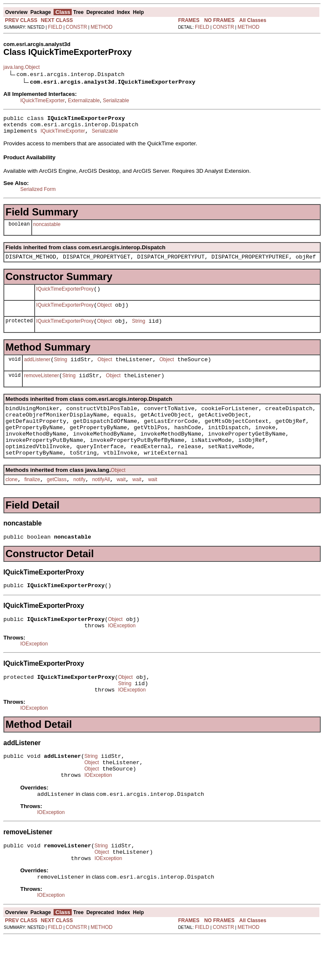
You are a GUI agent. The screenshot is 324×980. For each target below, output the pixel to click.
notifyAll (101, 502)
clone (12, 502)
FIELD (55, 27)
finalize (32, 502)
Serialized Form (38, 193)
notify (80, 502)
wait (121, 502)
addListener (37, 370)
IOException (122, 653)
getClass (57, 502)
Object (104, 313)
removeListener (42, 387)
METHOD (102, 27)
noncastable (47, 228)
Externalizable (84, 101)
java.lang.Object (22, 67)
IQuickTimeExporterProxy (65, 295)
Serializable (116, 101)
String (139, 330)
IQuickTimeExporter (43, 101)
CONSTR (77, 27)
